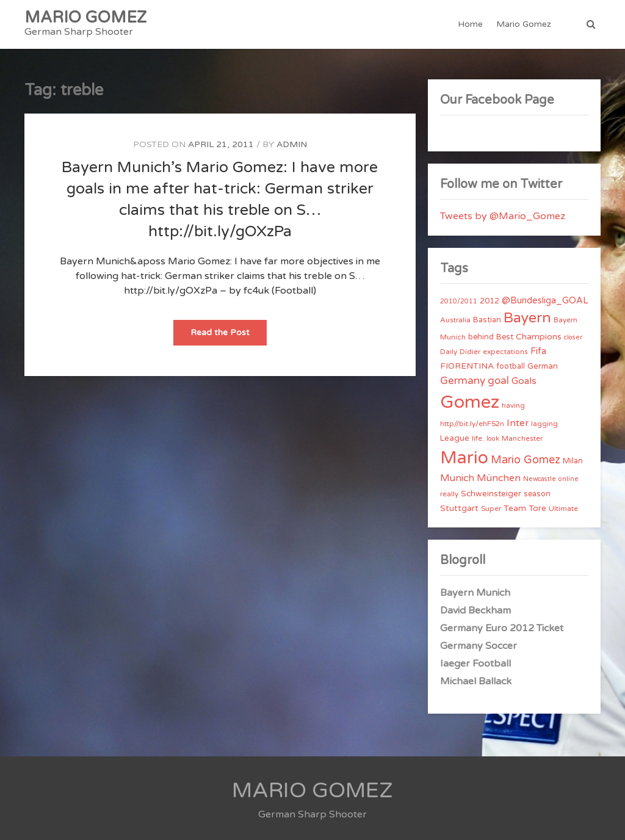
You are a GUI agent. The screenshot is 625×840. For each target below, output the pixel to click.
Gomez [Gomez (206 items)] (470, 402)
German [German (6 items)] (543, 366)
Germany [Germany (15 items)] (463, 381)
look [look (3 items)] (493, 439)
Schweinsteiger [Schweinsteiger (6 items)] (491, 494)
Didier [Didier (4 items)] (470, 352)
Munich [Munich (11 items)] (457, 478)
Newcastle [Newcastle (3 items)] (540, 479)
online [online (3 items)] (569, 479)
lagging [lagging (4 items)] (544, 424)
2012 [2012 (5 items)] (490, 301)
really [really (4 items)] (449, 494)
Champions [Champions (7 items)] (539, 337)
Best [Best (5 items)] (505, 337)
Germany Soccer (479, 646)
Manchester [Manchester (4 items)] (522, 438)
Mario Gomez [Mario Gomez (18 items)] (526, 460)
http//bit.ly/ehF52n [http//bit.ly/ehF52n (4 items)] (472, 424)
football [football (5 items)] (511, 366)
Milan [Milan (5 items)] (573, 461)
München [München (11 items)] (499, 478)
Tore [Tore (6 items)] (537, 509)
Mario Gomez (524, 24)
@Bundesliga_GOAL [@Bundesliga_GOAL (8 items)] (545, 301)
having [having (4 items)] (513, 405)
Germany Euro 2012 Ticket (502, 628)
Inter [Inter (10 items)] (518, 423)
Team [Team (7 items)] (515, 508)
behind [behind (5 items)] (481, 337)
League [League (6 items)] (455, 438)
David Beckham (475, 610)
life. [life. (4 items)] (478, 438)
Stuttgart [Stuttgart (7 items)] (459, 508)
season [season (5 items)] (537, 494)
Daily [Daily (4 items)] (449, 352)
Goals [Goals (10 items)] (524, 381)
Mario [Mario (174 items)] (464, 458)
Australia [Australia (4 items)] (455, 320)
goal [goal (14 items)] (498, 381)
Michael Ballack (476, 681)
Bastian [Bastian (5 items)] (487, 320)
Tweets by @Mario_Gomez (503, 216)
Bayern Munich (475, 593)
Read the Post (229, 336)
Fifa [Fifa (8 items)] (538, 351)
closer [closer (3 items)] (573, 337)
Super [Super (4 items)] (491, 509)
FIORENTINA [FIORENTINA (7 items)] (467, 366)
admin (292, 144)
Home (470, 24)
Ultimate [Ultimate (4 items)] (563, 509)
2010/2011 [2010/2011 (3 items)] (459, 301)
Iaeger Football (475, 664)
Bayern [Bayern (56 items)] (527, 318)
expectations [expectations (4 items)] (505, 352)
